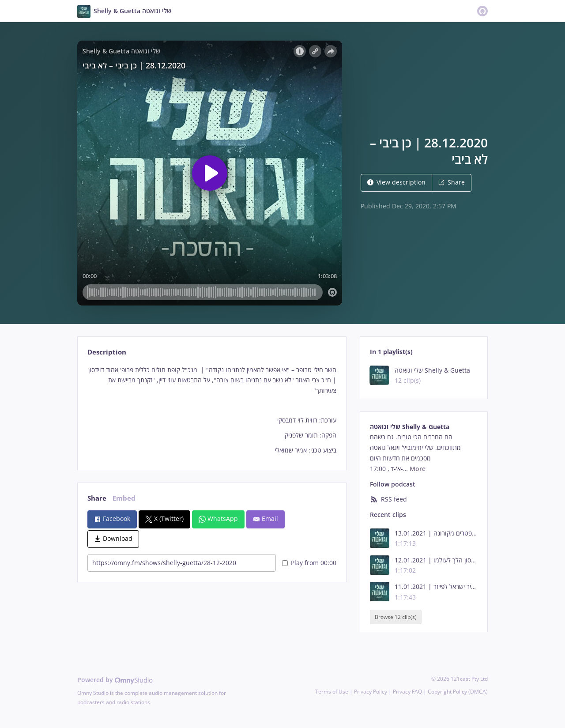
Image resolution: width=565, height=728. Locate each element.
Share (452, 182)
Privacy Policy (371, 692)
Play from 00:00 (309, 563)
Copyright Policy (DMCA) (458, 692)
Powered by (115, 680)
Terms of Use (332, 692)
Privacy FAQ (407, 692)
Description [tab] (107, 352)
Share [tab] (97, 498)
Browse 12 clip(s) (396, 617)
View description (396, 182)
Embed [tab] (124, 498)
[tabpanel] (212, 410)
